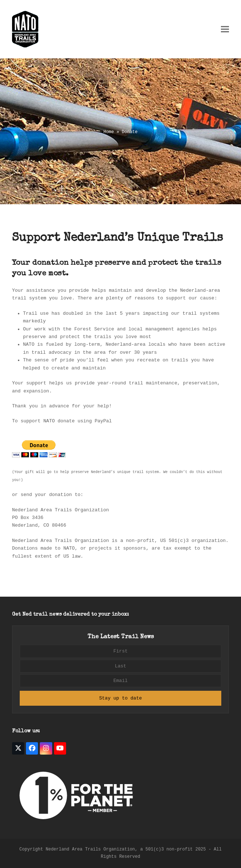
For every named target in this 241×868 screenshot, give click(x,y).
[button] (225, 29)
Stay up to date (120, 698)
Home (109, 132)
